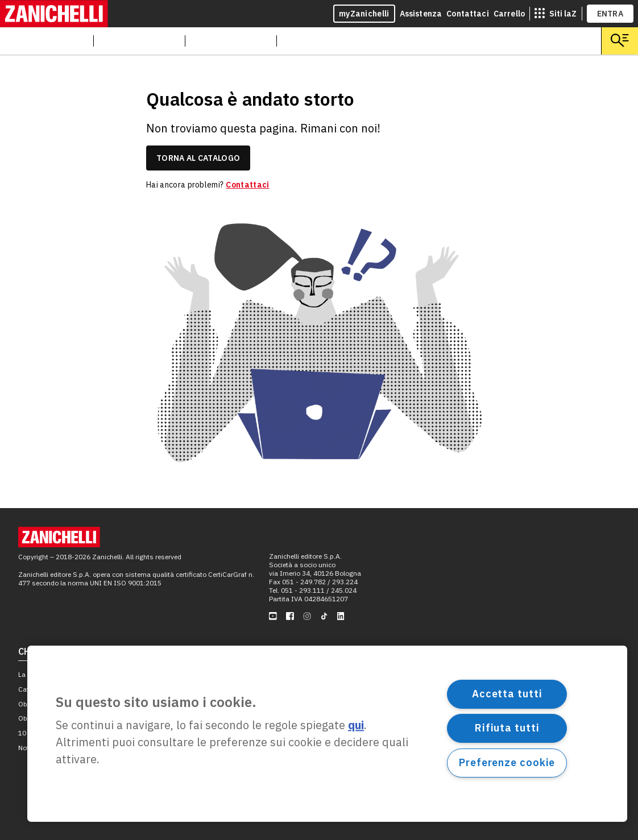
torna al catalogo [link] (198, 158)
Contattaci (468, 14)
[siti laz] (556, 14)
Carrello (509, 14)
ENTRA (610, 14)
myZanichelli (364, 14)
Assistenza (421, 14)
